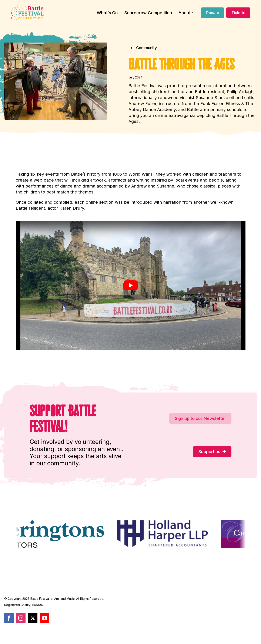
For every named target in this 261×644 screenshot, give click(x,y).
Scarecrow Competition (148, 13)
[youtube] (45, 618)
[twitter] (33, 618)
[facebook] (9, 618)
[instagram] (21, 618)
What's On (107, 13)
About (185, 13)
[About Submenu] (193, 13)
